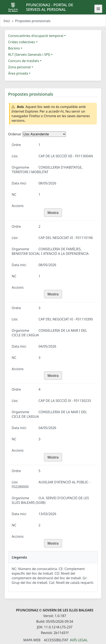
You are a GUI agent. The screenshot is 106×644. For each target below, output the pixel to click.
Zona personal (19, 67)
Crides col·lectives (22, 42)
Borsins (14, 48)
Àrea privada (18, 73)
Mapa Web (32, 640)
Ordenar (15, 134)
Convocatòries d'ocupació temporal (36, 36)
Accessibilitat (56, 640)
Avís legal (79, 640)
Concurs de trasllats (24, 61)
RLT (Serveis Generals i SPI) (29, 55)
